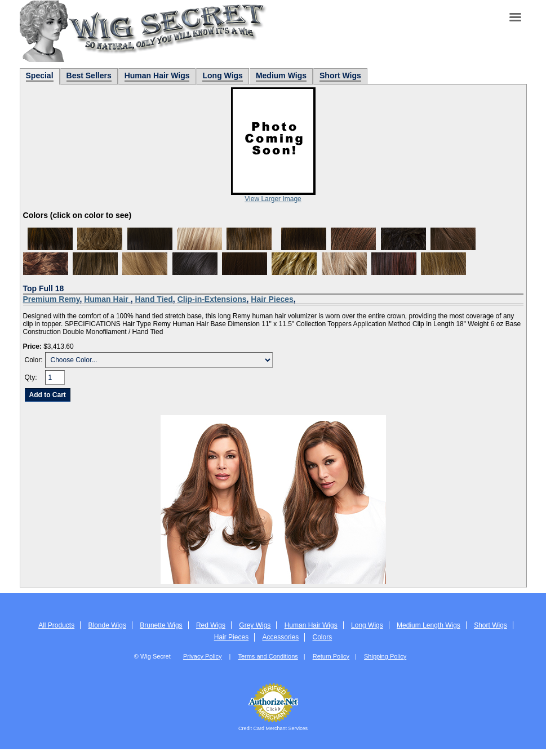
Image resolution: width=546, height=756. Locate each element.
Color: (34, 360)
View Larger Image (273, 199)
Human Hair (107, 299)
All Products (56, 625)
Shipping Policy (385, 656)
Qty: (31, 377)
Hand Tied (154, 299)
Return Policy (331, 656)
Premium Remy (52, 299)
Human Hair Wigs (311, 625)
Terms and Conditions (268, 656)
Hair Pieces (272, 299)
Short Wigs (490, 625)
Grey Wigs (255, 625)
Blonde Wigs (107, 625)
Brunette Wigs (161, 625)
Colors (323, 637)
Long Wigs (367, 625)
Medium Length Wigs (429, 625)
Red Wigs (211, 625)
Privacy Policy (202, 656)
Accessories (280, 637)
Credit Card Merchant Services (273, 728)
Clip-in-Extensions (212, 299)
